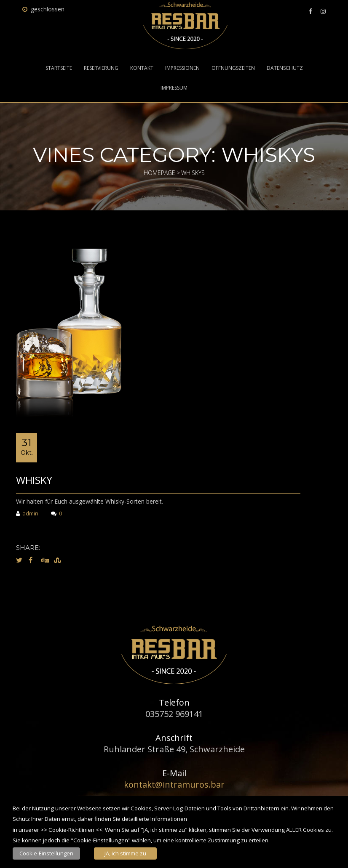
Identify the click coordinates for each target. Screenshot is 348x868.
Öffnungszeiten (233, 68)
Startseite (59, 68)
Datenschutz (285, 68)
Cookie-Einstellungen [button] (46, 853)
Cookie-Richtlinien (71, 830)
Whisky (34, 480)
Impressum (174, 88)
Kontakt (142, 68)
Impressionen (182, 68)
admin (27, 514)
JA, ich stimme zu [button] (125, 853)
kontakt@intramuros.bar (174, 784)
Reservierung (101, 68)
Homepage (159, 173)
